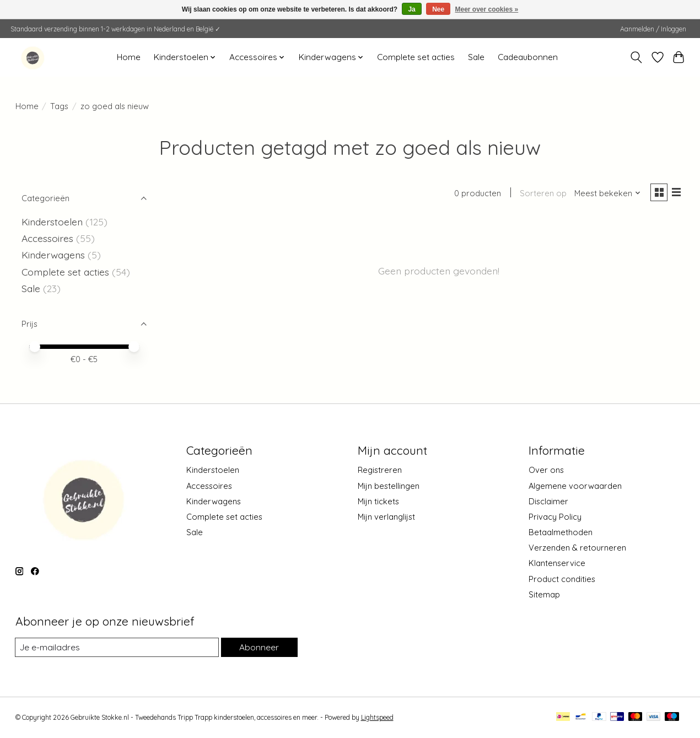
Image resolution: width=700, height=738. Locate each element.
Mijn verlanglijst (386, 517)
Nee (438, 9)
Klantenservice (557, 563)
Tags (59, 106)
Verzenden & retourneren (577, 548)
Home (129, 57)
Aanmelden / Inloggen (653, 29)
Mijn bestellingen (389, 486)
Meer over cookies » (487, 9)
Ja (411, 9)
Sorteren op (540, 194)
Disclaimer (548, 501)
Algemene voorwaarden (575, 486)
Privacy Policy (555, 517)
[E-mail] (116, 648)
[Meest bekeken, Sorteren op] (604, 194)
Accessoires (49, 238)
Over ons (546, 470)
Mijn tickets (378, 501)
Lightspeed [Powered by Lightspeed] (377, 718)
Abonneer (259, 647)
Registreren (380, 470)
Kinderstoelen (52, 222)
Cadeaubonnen (528, 57)
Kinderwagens (53, 255)
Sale (476, 57)
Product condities (562, 579)
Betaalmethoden (561, 532)
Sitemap (544, 594)
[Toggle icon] (636, 57)
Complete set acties (416, 57)
